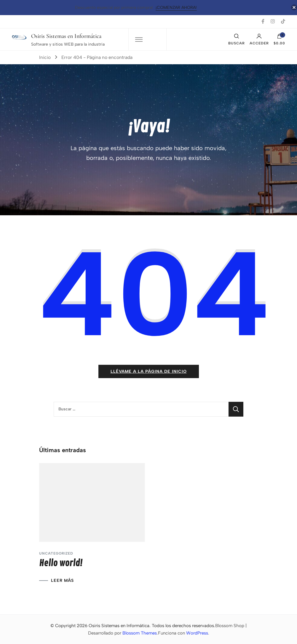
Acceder (259, 39)
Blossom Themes (140, 633)
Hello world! (61, 563)
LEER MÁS (62, 581)
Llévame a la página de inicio (149, 371)
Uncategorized (56, 553)
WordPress (197, 633)
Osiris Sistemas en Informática (66, 36)
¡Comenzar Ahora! (176, 8)
